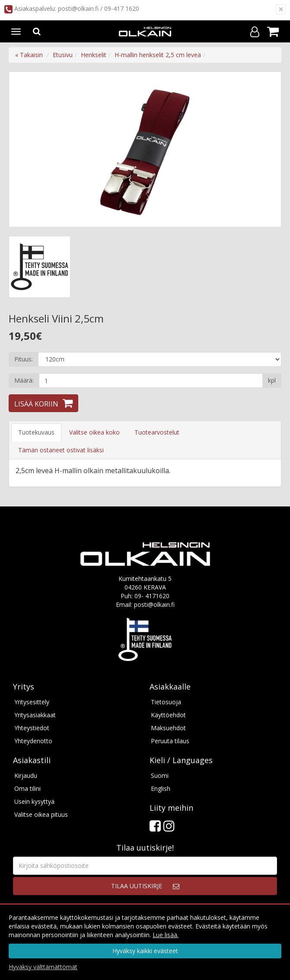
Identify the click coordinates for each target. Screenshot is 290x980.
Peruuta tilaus (170, 741)
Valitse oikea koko (94, 432)
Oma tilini (27, 788)
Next (266, 149)
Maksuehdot (168, 728)
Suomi (160, 775)
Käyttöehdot (168, 715)
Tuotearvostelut (157, 432)
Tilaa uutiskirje (137, 886)
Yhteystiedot (32, 728)
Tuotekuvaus (36, 432)
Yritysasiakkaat (35, 715)
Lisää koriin (36, 404)
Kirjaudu (26, 775)
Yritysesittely (32, 702)
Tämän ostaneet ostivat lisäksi (61, 450)
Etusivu (63, 55)
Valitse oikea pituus (41, 814)
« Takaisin (29, 55)
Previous (24, 149)
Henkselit (94, 55)
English (161, 788)
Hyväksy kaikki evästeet (145, 951)
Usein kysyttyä (34, 801)
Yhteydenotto (33, 741)
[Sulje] (281, 9)
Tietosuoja (166, 702)
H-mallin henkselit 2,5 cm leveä (158, 55)
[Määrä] (151, 380)
